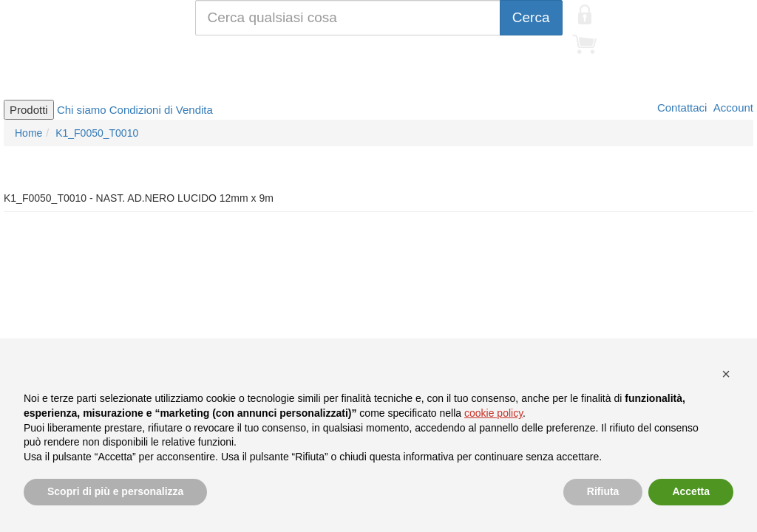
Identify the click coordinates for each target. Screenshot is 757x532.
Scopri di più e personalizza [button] (115, 491)
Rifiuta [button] (603, 491)
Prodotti (29, 110)
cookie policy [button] (493, 413)
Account (732, 108)
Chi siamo (82, 110)
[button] (726, 374)
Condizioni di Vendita (161, 110)
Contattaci (681, 108)
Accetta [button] (691, 491)
